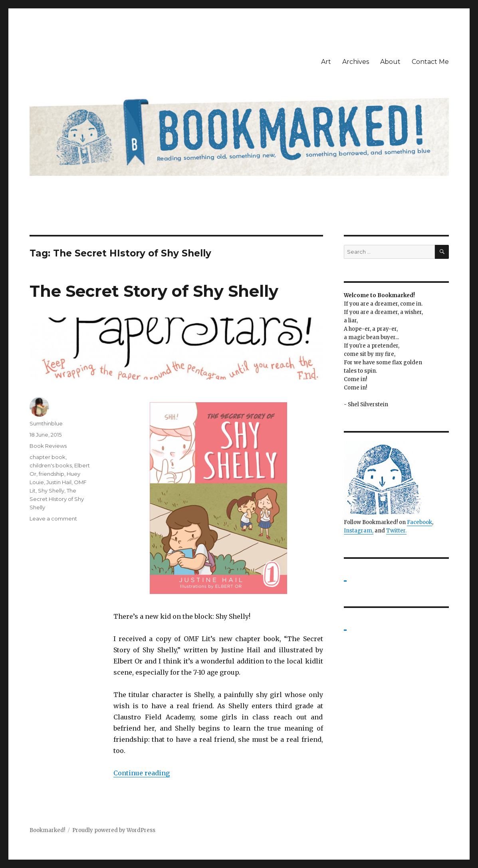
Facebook (419, 522)
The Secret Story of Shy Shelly (154, 291)
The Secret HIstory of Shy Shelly (57, 499)
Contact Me (430, 62)
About (390, 62)
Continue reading (142, 773)
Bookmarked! (47, 830)
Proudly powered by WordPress (114, 830)
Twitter (396, 531)
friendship (52, 474)
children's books (51, 465)
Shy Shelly (51, 491)
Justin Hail (59, 482)
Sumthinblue (46, 423)
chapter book (48, 457)
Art (326, 62)
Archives (356, 62)
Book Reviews (48, 446)
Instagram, (359, 531)
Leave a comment (53, 518)
